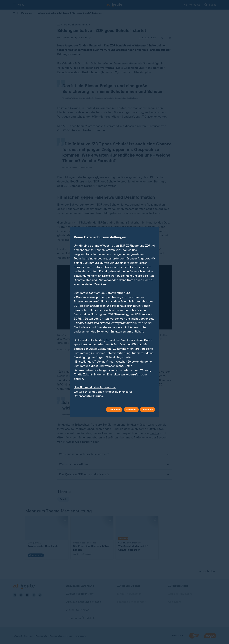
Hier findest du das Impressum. (95, 387)
